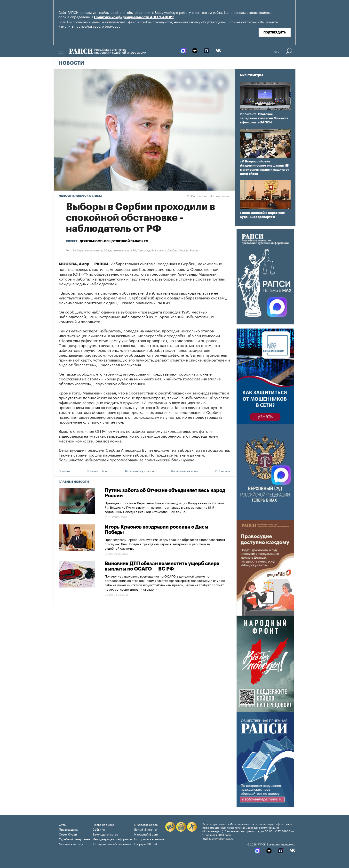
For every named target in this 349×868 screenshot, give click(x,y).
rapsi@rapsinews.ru (221, 838)
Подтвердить (275, 32)
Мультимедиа (252, 75)
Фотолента (248, 114)
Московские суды (71, 844)
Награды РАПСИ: (146, 844)
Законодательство (105, 834)
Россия (195, 250)
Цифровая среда (146, 824)
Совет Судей (68, 834)
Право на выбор (104, 824)
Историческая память (149, 839)
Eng (275, 51)
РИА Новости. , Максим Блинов (209, 196)
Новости (71, 63)
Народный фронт (146, 834)
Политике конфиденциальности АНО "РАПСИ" (134, 17)
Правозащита (68, 829)
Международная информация (113, 839)
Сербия (172, 250)
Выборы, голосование (87, 250)
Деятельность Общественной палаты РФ (114, 241)
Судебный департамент (75, 839)
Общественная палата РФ (120, 250)
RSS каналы (223, 471)
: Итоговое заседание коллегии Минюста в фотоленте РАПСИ (264, 118)
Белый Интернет (146, 829)
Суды (63, 824)
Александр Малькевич (152, 250)
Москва (184, 250)
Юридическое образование (112, 844)
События (99, 829)
